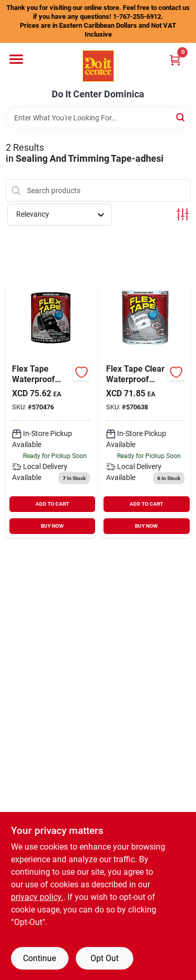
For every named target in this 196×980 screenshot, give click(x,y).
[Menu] (16, 59)
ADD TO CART (52, 504)
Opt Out (105, 958)
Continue (39, 958)
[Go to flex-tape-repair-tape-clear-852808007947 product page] (145, 410)
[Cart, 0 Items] (175, 60)
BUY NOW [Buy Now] (52, 526)
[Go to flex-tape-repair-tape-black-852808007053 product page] (51, 410)
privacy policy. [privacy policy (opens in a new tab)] (37, 897)
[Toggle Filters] (183, 214)
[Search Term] (98, 118)
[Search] (181, 117)
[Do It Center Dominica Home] (98, 66)
